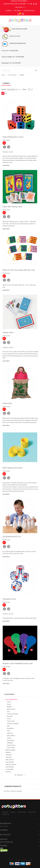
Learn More (6, 165)
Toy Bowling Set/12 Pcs (12, 537)
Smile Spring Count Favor (12, 468)
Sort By (4, 89)
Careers (13, 812)
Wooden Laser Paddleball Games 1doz (18, 663)
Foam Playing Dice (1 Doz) (13, 137)
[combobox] (18, 70)
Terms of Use (32, 812)
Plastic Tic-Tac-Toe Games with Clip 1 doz (19, 270)
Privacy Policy (22, 812)
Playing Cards (8, 333)
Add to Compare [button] (9, 147)
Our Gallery (18, 11)
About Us (5, 812)
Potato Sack (7, 403)
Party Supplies (12, 75)
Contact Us (6, 814)
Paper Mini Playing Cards (12, 207)
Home (3, 75)
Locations (9, 11)
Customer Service (29, 11)
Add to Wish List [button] (4, 147)
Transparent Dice (9, 599)
